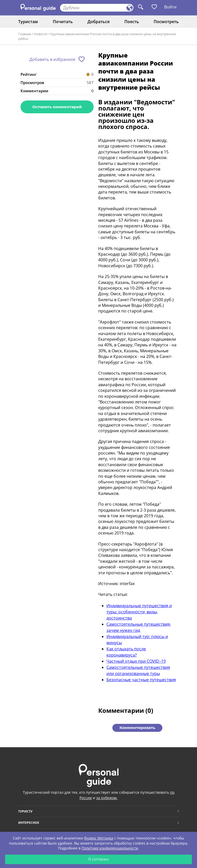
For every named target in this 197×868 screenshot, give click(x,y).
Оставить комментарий (57, 107)
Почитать (63, 22)
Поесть (132, 22)
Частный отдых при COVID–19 (136, 661)
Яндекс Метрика (99, 838)
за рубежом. (107, 798)
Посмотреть (166, 22)
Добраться (98, 22)
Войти (170, 7)
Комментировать (137, 728)
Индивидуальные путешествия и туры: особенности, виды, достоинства (139, 612)
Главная (25, 34)
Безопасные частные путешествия (141, 680)
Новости (41, 34)
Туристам (28, 22)
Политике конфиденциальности (110, 848)
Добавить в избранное (52, 59)
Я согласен (98, 859)
